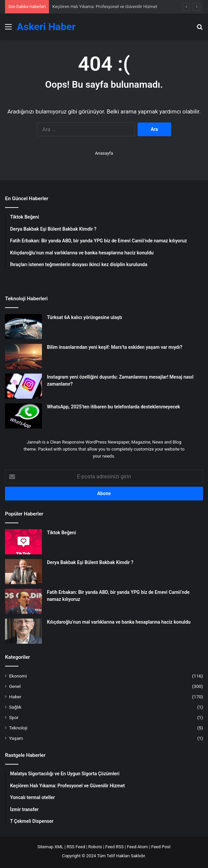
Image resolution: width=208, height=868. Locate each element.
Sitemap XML (50, 847)
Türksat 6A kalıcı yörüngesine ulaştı (85, 317)
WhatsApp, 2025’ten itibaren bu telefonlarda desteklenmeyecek (114, 407)
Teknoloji (18, 728)
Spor (14, 717)
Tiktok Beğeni (61, 533)
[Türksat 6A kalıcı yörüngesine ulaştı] (23, 327)
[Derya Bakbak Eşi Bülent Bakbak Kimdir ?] (23, 572)
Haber (15, 697)
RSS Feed (76, 847)
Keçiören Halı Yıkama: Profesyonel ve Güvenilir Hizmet (105, 7)
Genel (15, 686)
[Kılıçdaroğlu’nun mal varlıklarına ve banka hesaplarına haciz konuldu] (23, 631)
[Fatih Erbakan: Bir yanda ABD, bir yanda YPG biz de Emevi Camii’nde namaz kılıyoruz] (23, 601)
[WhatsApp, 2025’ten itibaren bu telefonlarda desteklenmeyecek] (23, 416)
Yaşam (16, 738)
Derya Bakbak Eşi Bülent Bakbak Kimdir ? (90, 562)
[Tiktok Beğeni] (23, 542)
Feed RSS (115, 847)
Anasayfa (104, 153)
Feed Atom (137, 847)
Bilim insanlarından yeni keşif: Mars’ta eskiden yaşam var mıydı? (115, 347)
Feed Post (161, 847)
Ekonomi (18, 676)
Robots (95, 847)
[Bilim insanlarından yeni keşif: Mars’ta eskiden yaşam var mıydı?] (23, 356)
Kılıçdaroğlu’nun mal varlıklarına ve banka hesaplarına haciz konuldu (119, 622)
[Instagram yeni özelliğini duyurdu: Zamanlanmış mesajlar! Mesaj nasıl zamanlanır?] (23, 386)
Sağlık (15, 707)
